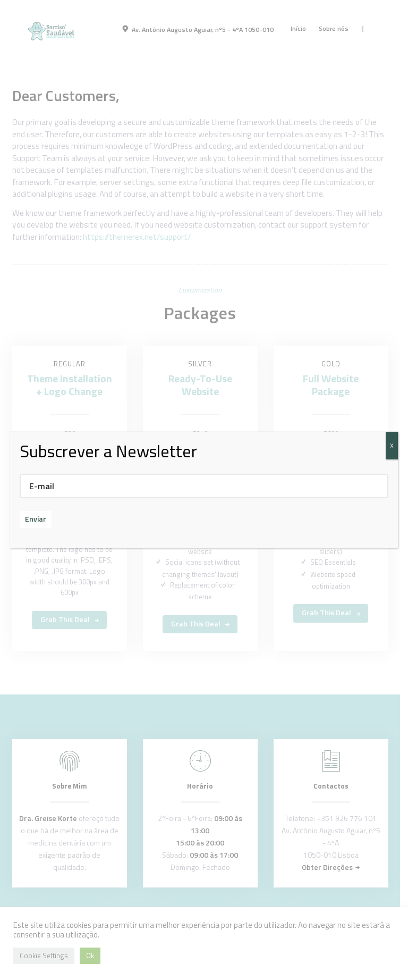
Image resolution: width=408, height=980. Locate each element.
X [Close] (392, 445)
